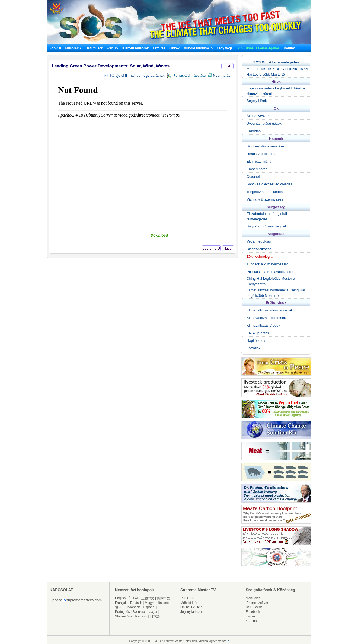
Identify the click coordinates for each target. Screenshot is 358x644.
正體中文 (148, 598)
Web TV (113, 48)
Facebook (253, 612)
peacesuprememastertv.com (77, 600)
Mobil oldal (253, 598)
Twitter (250, 616)
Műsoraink (73, 48)
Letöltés (159, 48)
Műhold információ (198, 48)
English (120, 598)
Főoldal (55, 48)
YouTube (252, 621)
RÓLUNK (187, 598)
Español (149, 607)
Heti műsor (94, 48)
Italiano (163, 603)
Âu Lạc (133, 598)
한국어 (120, 607)
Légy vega (225, 48)
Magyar (150, 603)
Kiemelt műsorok (135, 48)
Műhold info (189, 603)
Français (121, 603)
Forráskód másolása (187, 76)
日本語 (155, 616)
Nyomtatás (219, 75)
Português (122, 612)
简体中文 (163, 598)
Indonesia (134, 607)
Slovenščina (124, 616)
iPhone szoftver (257, 603)
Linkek (174, 48)
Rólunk (289, 48)
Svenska (139, 612)
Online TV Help (191, 607)
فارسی (152, 612)
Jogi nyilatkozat (191, 612)
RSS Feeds (254, 607)
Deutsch (136, 603)
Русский (141, 616)
